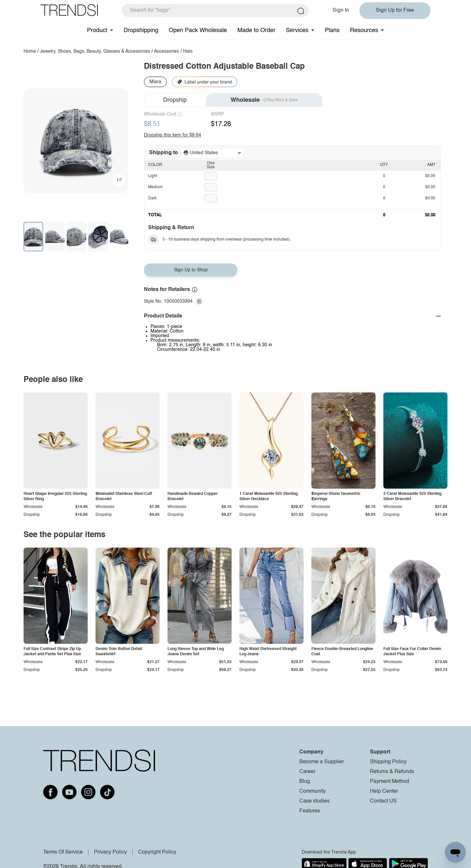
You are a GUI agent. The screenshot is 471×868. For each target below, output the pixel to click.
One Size (211, 165)
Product (97, 30)
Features (310, 811)
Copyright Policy (157, 852)
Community (313, 791)
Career (307, 772)
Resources (364, 30)
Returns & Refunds (392, 772)
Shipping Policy (388, 762)
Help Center (384, 791)
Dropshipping (141, 30)
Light (153, 176)
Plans (332, 30)
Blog (305, 782)
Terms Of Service (63, 852)
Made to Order (256, 30)
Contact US (383, 801)
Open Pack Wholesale (198, 30)
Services (297, 30)
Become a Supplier (322, 762)
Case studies (314, 801)
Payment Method (390, 782)
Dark (152, 198)
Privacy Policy (110, 852)
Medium (155, 187)
